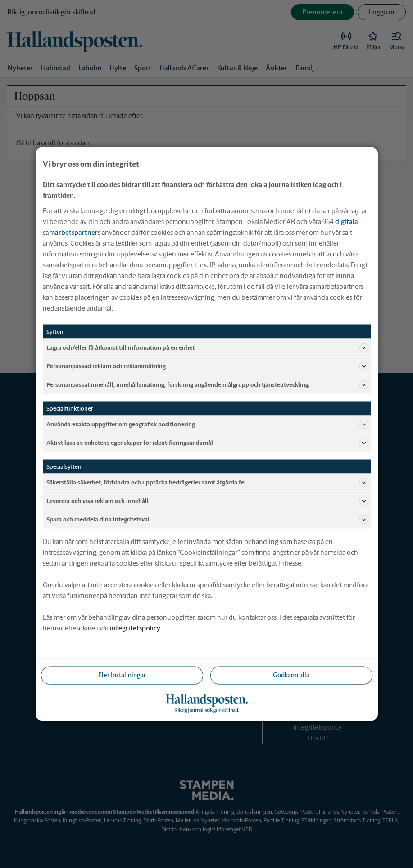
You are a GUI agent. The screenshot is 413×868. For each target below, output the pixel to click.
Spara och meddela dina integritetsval (207, 520)
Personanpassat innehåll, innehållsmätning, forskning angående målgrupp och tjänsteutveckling (207, 385)
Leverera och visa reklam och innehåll (207, 501)
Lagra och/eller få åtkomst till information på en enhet (207, 348)
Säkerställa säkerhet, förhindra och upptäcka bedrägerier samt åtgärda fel (207, 483)
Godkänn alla (291, 675)
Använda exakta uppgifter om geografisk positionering (207, 425)
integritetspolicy (135, 628)
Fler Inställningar (122, 675)
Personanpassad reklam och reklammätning (207, 366)
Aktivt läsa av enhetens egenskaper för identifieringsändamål (207, 443)
